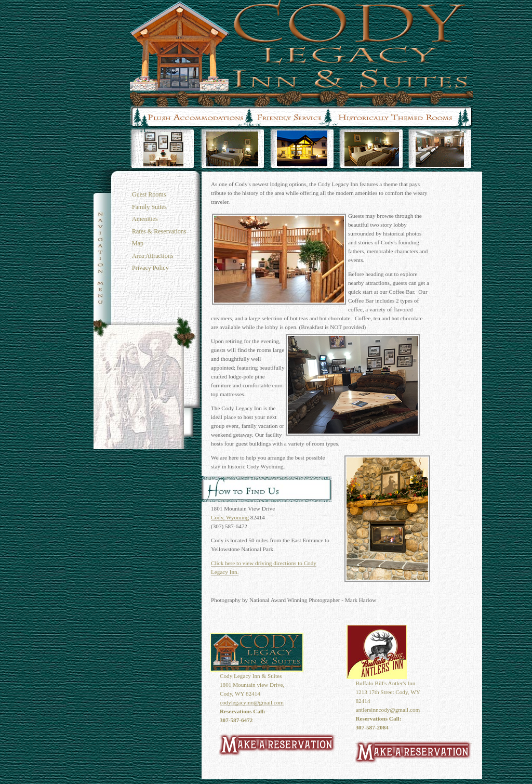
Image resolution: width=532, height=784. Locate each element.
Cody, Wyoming (230, 517)
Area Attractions (152, 256)
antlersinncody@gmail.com (388, 710)
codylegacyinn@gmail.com (252, 702)
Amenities (145, 219)
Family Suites (149, 207)
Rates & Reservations (159, 231)
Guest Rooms (149, 194)
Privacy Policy (150, 268)
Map (138, 243)
